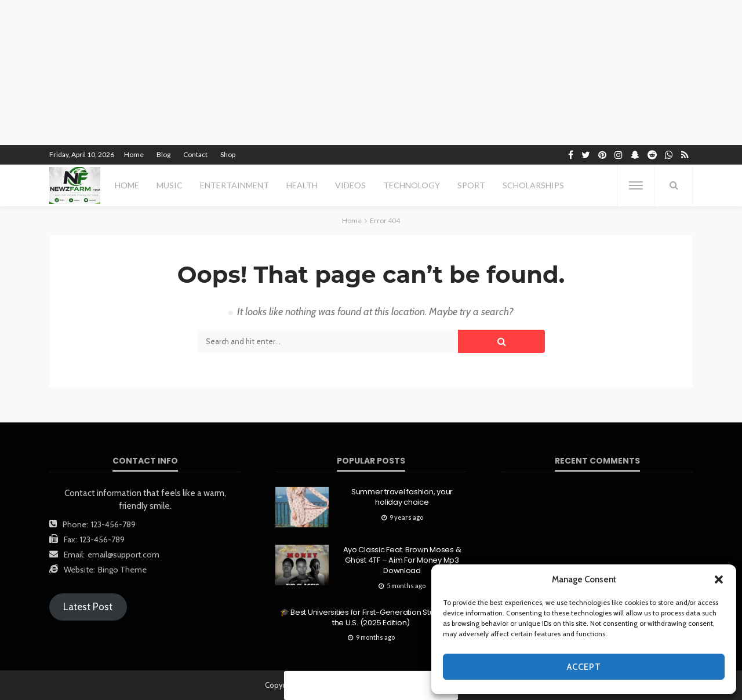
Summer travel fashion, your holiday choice (402, 497)
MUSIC (170, 185)
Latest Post (88, 607)
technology (412, 185)
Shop (228, 154)
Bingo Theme (122, 570)
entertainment (234, 185)
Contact (195, 154)
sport (471, 185)
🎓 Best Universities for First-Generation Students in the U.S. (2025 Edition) (371, 618)
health (302, 185)
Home (134, 154)
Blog (163, 154)
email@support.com (123, 555)
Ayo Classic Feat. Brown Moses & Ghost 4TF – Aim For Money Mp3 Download (402, 560)
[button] (719, 579)
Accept (584, 667)
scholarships (533, 185)
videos (350, 185)
